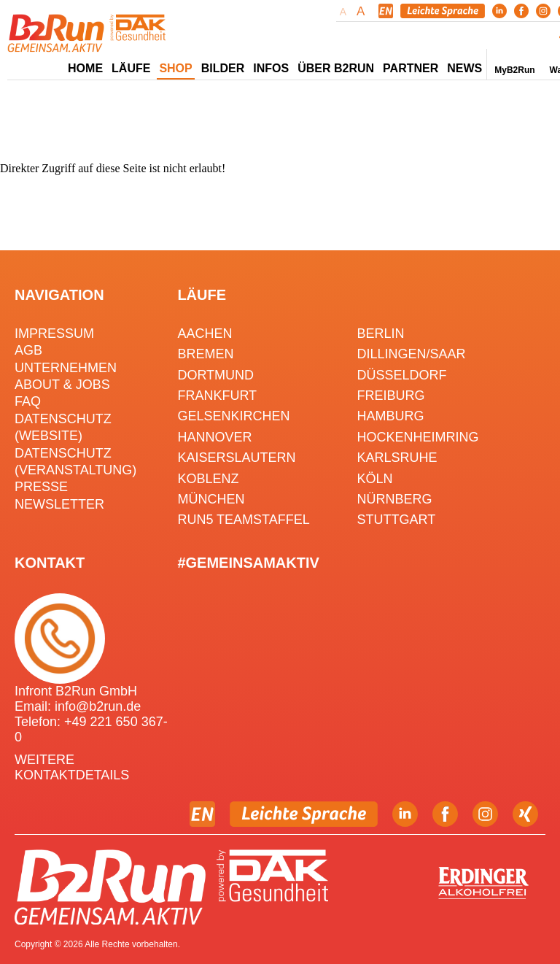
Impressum (54, 333)
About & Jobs (62, 385)
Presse (41, 487)
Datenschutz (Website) (63, 427)
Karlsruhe (397, 458)
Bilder (223, 68)
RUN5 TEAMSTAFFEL (243, 520)
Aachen (205, 333)
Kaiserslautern (236, 458)
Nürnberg (395, 499)
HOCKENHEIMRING (418, 437)
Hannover (214, 437)
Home (85, 68)
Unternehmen (66, 368)
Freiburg (391, 396)
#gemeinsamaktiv (248, 563)
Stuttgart (397, 520)
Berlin (381, 333)
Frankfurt (217, 396)
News (464, 68)
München (211, 499)
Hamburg (391, 416)
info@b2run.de (98, 706)
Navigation (59, 295)
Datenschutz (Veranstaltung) (75, 462)
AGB (28, 350)
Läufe (202, 295)
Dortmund (215, 375)
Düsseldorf (402, 375)
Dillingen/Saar (412, 354)
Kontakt (50, 563)
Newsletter (59, 504)
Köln (375, 479)
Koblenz (208, 479)
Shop (175, 68)
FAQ (28, 401)
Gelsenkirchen (233, 416)
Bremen (205, 354)
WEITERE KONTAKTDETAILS (72, 767)
